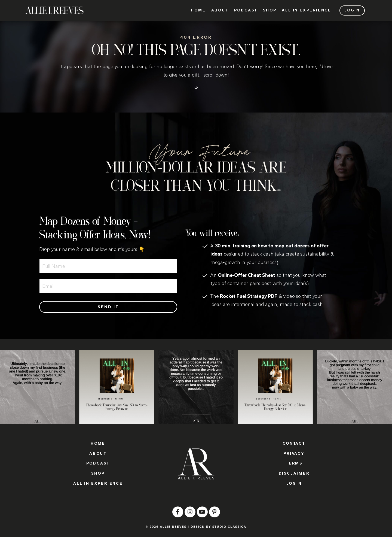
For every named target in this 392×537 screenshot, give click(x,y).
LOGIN (294, 483)
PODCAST (246, 10)
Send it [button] (108, 307)
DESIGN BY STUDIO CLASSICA (218, 527)
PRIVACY (294, 453)
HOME (198, 10)
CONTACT (294, 443)
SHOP (270, 10)
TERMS (294, 463)
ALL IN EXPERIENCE (307, 10)
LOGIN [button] (352, 10)
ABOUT (220, 10)
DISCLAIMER (294, 473)
